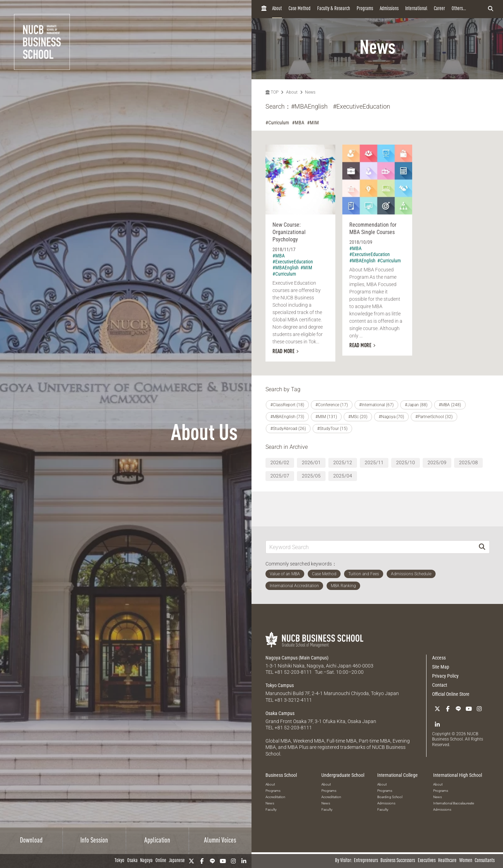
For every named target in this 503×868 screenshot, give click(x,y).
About (277, 9)
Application (157, 841)
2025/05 (311, 476)
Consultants (485, 861)
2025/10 (406, 462)
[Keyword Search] (370, 547)
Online (161, 861)
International (416, 9)
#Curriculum (277, 123)
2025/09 (437, 462)
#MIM (313, 123)
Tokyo (119, 861)
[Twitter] (191, 861)
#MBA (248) (450, 405)
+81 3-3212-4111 (293, 700)
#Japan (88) (416, 405)
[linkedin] (244, 861)
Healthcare (447, 861)
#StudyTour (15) (332, 429)
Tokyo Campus (280, 685)
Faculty (271, 809)
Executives (427, 861)
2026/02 (280, 462)
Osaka (132, 861)
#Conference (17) (332, 405)
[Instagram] (233, 861)
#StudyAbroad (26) (288, 429)
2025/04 (343, 476)
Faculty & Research (334, 9)
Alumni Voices (220, 841)
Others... (459, 9)
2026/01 (311, 462)
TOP (272, 92)
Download (31, 841)
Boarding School (390, 797)
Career (439, 9)
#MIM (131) (326, 417)
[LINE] (212, 861)
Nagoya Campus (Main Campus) (297, 658)
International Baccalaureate (454, 803)
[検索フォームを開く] (491, 9)
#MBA (298, 123)
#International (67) (376, 405)
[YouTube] (223, 861)
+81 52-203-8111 (293, 672)
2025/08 (468, 462)
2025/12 (343, 462)
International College (398, 775)
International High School (458, 775)
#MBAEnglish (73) (287, 417)
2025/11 (374, 462)
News (310, 92)
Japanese (177, 861)
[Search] (482, 547)
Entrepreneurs (366, 861)
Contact (440, 685)
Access (439, 658)
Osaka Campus (280, 713)
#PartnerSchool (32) (434, 417)
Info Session (94, 841)
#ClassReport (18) (287, 405)
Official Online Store (451, 694)
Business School (281, 775)
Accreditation (275, 797)
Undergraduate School (343, 775)
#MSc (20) (358, 417)
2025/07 (280, 476)
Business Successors (398, 861)
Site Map (441, 667)
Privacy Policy (445, 676)
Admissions (389, 9)
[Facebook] (202, 861)
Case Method (300, 9)
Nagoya (146, 861)
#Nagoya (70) (391, 417)
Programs (365, 9)
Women (466, 861)
